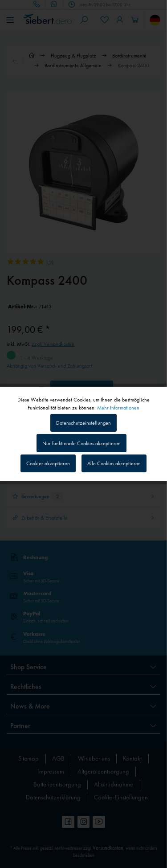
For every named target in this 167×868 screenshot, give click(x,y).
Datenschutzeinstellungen (83, 423)
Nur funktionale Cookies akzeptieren (81, 443)
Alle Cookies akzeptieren (114, 463)
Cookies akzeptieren (48, 463)
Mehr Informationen (118, 408)
